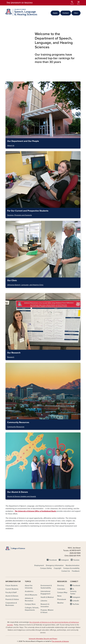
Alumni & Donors (12, 596)
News (59, 596)
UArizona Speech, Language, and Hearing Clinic (25, 285)
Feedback (76, 571)
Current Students (12, 589)
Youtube (76, 560)
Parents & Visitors (12, 599)
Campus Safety (46, 568)
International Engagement (45, 593)
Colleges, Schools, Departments (32, 609)
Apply (55, 13)
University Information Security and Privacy (43, 639)
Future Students (12, 586)
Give (76, 13)
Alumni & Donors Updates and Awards (22, 496)
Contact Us (66, 571)
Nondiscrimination (73, 565)
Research (11, 357)
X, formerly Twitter (73, 591)
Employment (39, 565)
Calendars (61, 589)
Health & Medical (47, 597)
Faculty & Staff (11, 592)
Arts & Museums (31, 595)
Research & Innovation (45, 605)
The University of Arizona (60, 641)
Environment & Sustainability (46, 587)
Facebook (53, 560)
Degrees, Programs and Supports (20, 215)
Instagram (65, 560)
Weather (60, 603)
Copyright (57, 568)
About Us (11, 146)
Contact (66, 13)
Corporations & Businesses (11, 604)
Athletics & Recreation (29, 600)
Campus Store (30, 604)
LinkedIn (76, 601)
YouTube (76, 604)
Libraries (44, 601)
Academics (29, 591)
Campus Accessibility (71, 568)
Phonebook (62, 599)
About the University (29, 587)
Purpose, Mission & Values (47, 611)
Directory (61, 586)
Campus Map (62, 592)
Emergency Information (55, 565)
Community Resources (16, 427)
